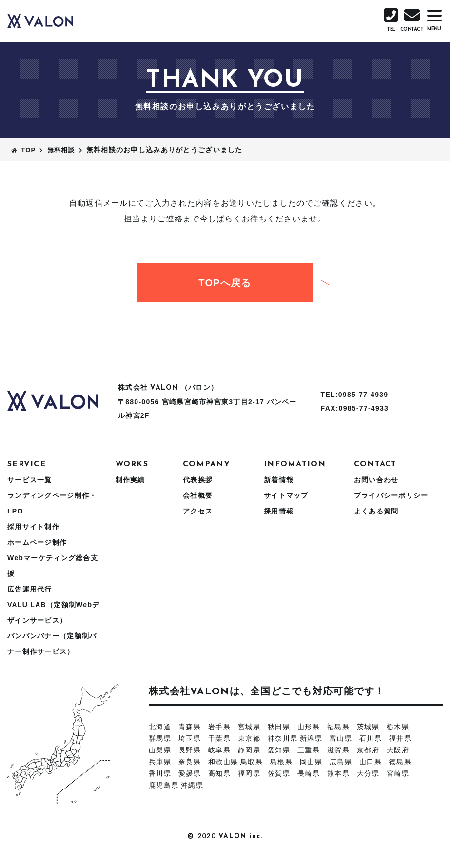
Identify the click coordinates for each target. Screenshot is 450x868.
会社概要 (198, 495)
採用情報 (279, 511)
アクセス (198, 511)
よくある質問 (376, 511)
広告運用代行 (30, 589)
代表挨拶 (198, 480)
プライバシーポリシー (391, 495)
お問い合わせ (376, 480)
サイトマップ (286, 495)
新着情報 (279, 480)
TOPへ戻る (255, 283)
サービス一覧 (30, 480)
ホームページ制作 (37, 542)
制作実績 (130, 480)
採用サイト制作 (33, 527)
